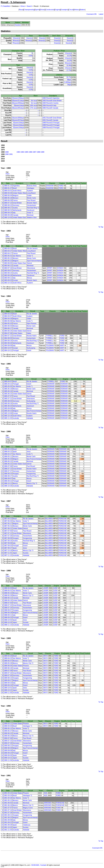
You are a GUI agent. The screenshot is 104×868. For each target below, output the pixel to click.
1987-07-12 (8, 533)
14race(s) (68, 68)
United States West (20, 193)
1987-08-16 (8, 541)
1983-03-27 (8, 251)
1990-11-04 (8, 760)
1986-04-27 (8, 454)
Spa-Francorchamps (34, 261)
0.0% (31, 56)
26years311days (18, 101)
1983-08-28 (8, 275)
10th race (33, 105)
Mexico (15, 483)
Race (21, 10)
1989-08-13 (8, 678)
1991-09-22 (8, 822)
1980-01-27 (8, 188)
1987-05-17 (8, 524)
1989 (42, 152)
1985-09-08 (8, 408)
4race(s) (69, 43)
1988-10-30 (8, 622)
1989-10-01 (8, 688)
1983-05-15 (8, 258)
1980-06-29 (8, 200)
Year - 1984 (6, 296)
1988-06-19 (8, 600)
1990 (7, 154)
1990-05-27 (8, 731)
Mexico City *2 (28, 595)
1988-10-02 (8, 620)
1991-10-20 (8, 827)
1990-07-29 (8, 743)
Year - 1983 (6, 231)
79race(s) (29, 41)
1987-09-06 (8, 543)
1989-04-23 (8, 658)
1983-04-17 (8, 253)
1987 (34, 152)
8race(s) (30, 38)
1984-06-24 (8, 331)
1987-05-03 (8, 521)
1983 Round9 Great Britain (52, 101)
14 (2, 218)
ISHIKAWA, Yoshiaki (39, 865)
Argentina (16, 186)
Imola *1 (30, 256)
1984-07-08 (8, 333)
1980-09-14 (8, 213)
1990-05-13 (8, 728)
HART (62, 346)
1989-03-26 (8, 656)
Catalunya (27, 825)
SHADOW (50, 186)
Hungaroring (31, 474)
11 (2, 210)
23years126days (18, 98)
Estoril (29, 350)
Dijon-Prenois (31, 323)
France (15, 200)
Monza (29, 278)
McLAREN (49, 519)
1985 (26, 152)
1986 (30, 152)
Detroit (29, 263)
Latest (101, 14)
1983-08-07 (8, 271)
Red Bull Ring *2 (33, 273)
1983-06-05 (8, 263)
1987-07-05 (8, 531)
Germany (16, 205)
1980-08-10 (8, 205)
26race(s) (68, 63)
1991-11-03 (8, 830)
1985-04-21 (8, 384)
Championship (29, 10)
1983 (18, 152)
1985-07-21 (8, 399)
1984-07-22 (8, 336)
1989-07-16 (8, 673)
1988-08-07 (8, 610)
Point (8, 174)
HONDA (60, 268)
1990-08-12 (8, 746)
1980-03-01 (8, 191)
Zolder (29, 195)
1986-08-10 (8, 474)
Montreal (30, 215)
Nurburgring (31, 348)
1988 (38, 152)
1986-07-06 (8, 466)
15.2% (69, 56)
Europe (15, 280)
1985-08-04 (8, 401)
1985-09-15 (8, 411)
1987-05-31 (8, 526)
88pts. (69, 80)
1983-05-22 (8, 261)
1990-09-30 (8, 755)
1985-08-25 (8, 406)
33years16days (18, 123)
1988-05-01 (8, 591)
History (77, 10)
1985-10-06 (8, 413)
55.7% (69, 77)
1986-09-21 (8, 481)
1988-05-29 (8, 595)
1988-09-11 (8, 615)
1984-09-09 (8, 346)
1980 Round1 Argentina (51, 98)
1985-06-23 (8, 394)
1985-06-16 (8, 391)
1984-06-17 (8, 328)
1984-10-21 (8, 350)
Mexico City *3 (32, 483)
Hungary (16, 474)
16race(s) (16, 38)
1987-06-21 (8, 528)
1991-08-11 (8, 815)
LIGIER (46, 588)
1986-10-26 (8, 486)
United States (17, 333)
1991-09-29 (8, 825)
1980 (7, 152)
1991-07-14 (8, 810)
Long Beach (31, 193)
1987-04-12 (8, 519)
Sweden (18, 25)
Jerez (29, 452)
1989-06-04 (8, 666)
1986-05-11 (8, 456)
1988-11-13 (8, 625)
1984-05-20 (8, 323)
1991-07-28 (8, 813)
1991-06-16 (8, 805)
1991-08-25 (8, 818)
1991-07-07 (8, 808)
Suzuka (26, 553)
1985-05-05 (8, 386)
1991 (11, 154)
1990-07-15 (8, 741)
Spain (15, 452)
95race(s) (16, 41)
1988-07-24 (8, 608)
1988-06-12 (8, 598)
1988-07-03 (8, 603)
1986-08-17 (8, 476)
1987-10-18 (8, 550)
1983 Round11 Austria (50, 103)
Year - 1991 (6, 775)
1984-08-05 (8, 338)
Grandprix (64, 10)
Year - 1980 (6, 168)
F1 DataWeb (5, 6)
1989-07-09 (8, 671)
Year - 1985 (6, 364)
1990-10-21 (8, 758)
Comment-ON (91, 14)
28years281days (18, 108)
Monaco (15, 198)
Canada (15, 215)
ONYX (45, 656)
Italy (14, 213)
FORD (61, 186)
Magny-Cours (28, 808)
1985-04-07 (8, 381)
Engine (57, 10)
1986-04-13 (8, 452)
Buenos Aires (32, 186)
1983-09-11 (8, 278)
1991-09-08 (8, 820)
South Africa (17, 191)
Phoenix (26, 666)
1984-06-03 (8, 326)
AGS (46, 793)
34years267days (18, 120)
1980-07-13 (8, 203)
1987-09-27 (8, 548)
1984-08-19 (8, 341)
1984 (22, 152)
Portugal (16, 350)
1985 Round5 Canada (50, 108)
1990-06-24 (8, 736)
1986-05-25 (8, 459)
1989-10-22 (8, 690)
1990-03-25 (8, 726)
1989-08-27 (8, 680)
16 (2, 350)
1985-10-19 (8, 416)
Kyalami (30, 191)
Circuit (71, 10)
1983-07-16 (8, 268)
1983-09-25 (8, 280)
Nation (83, 10)
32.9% (69, 65)
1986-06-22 (8, 464)
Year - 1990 (6, 706)
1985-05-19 (8, 389)
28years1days (19, 105)
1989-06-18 (8, 668)
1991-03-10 (8, 793)
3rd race (34, 101)
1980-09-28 (8, 215)
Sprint (37, 10)
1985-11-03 (8, 418)
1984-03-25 (8, 314)
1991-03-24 (8, 795)
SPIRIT (50, 268)
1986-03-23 (8, 449)
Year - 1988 (6, 571)
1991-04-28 (8, 798)
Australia (16, 418)
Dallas (29, 333)
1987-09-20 (8, 546)
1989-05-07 (8, 661)
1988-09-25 (8, 617)
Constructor (50, 10)
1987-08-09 (8, 538)
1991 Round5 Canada (50, 120)
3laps (69, 85)
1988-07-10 (8, 605)
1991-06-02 (8, 803)
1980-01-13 (8, 186)
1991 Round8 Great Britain (52, 118)
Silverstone (31, 268)
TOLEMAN (50, 346)
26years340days (18, 103)
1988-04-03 (8, 588)
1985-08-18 (8, 403)
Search (29, 6)
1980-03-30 (8, 193)
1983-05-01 (8, 256)
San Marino (17, 256)
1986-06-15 (8, 461)
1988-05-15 (8, 593)
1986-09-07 (8, 478)
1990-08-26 (8, 748)
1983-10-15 (8, 283)
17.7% (69, 70)
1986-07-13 (8, 469)
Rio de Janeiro (32, 248)
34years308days (18, 118)
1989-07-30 (8, 675)
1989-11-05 (8, 693)
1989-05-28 (8, 663)
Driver (23, 6)
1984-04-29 (8, 319)
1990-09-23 (8, 753)
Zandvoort (31, 210)
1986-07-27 (8, 471)
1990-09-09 (8, 750)
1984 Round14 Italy (49, 105)
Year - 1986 (6, 431)
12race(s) (68, 53)
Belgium (16, 195)
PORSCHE (63, 519)
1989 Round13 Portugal (51, 123)
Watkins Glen (32, 218)
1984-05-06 (8, 321)
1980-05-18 (8, 198)
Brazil (15, 188)
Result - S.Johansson (13, 2)
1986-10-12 (8, 483)
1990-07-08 (8, 738)
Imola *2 (30, 213)
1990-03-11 (8, 724)
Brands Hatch (32, 203)
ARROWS (48, 803)
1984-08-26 (8, 343)
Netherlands (17, 210)
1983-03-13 (8, 248)
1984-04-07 (8, 316)
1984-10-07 (8, 348)
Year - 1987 (6, 501)
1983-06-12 (8, 266)
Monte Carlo (31, 198)
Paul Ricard (31, 200)
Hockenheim (32, 205)
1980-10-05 (8, 218)
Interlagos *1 (28, 726)
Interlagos (31, 188)
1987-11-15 (8, 555)
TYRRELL (50, 336)
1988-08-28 (8, 613)
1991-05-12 (8, 800)
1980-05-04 (8, 195)
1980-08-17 (8, 208)
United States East (19, 218)
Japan (15, 553)
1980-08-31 (8, 210)
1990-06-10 (8, 733)
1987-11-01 (8, 553)
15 (2, 283)
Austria (15, 208)
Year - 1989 (6, 638)
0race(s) (57, 38)
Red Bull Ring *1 (33, 208)
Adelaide (30, 418)
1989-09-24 (8, 685)
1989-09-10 (8, 683)
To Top (101, 227)
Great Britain (17, 203)
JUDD (55, 588)
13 (2, 215)
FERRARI (51, 384)
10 (2, 208)
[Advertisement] (52, 857)
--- (26, 110)
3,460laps (68, 82)
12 (2, 213)
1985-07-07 (8, 396)
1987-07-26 (8, 536)
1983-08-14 (8, 273)
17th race (33, 108)
